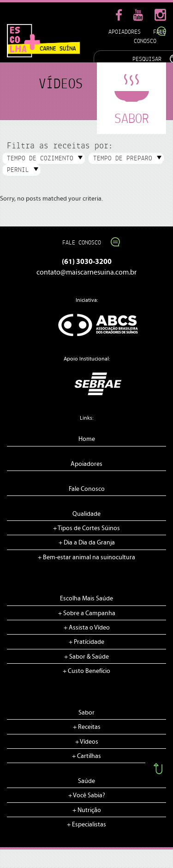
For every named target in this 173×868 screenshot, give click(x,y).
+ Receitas (87, 727)
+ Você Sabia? (87, 795)
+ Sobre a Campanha (87, 613)
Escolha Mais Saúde (86, 599)
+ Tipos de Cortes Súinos (86, 528)
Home (87, 439)
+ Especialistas (86, 825)
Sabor (86, 713)
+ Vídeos (87, 742)
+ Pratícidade (86, 642)
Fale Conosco (86, 242)
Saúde (86, 781)
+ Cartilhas (86, 756)
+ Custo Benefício (86, 671)
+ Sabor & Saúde (86, 657)
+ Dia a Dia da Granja (87, 543)
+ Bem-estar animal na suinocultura (86, 557)
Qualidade (86, 514)
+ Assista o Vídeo (87, 628)
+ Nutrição (87, 810)
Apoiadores (125, 32)
